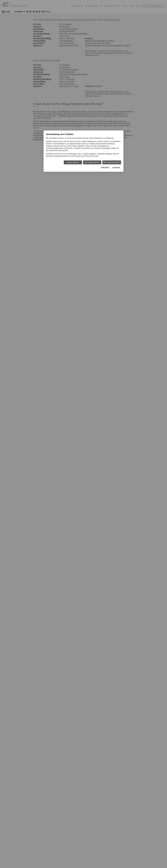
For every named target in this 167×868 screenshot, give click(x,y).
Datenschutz (105, 167)
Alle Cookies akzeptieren (112, 162)
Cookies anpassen (73, 162)
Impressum (116, 167)
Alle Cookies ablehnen (92, 162)
